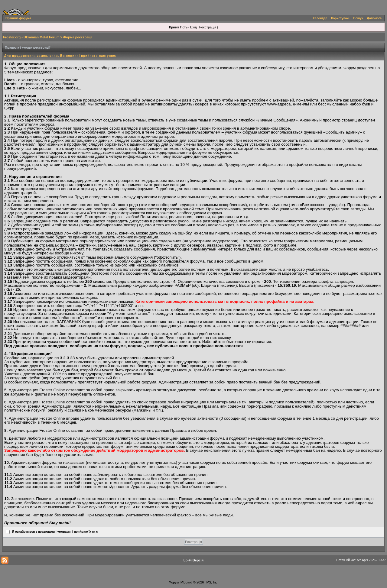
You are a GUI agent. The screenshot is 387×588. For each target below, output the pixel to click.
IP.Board (186, 582)
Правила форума (18, 18)
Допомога (374, 18)
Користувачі (340, 18)
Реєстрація (208, 27)
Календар (320, 18)
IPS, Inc (212, 582)
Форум (174, 582)
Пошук (358, 18)
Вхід (193, 27)
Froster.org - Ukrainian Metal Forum (31, 37)
